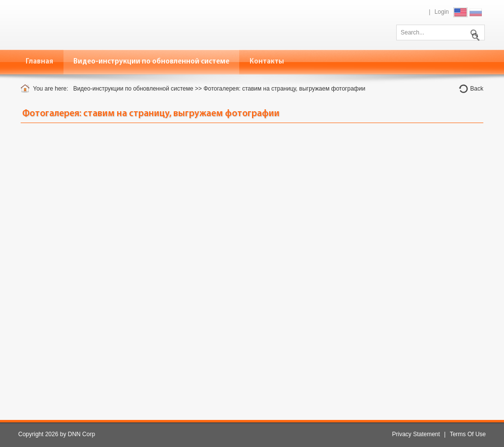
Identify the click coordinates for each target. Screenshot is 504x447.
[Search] (441, 32)
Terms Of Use (468, 434)
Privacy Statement (416, 434)
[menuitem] (152, 62)
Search (473, 32)
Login (442, 12)
